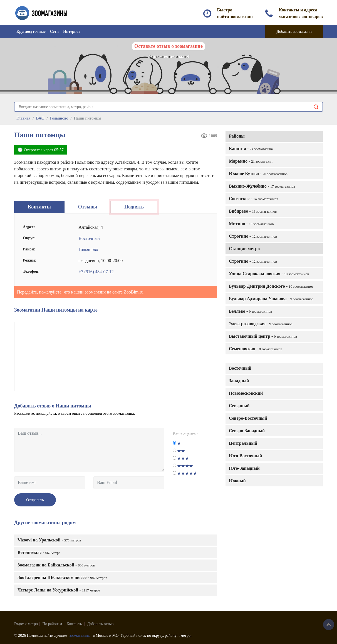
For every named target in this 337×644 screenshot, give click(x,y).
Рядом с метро (26, 624)
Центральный (243, 443)
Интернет (72, 32)
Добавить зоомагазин (294, 32)
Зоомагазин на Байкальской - (56, 565)
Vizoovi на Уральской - (49, 540)
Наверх (329, 625)
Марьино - (251, 161)
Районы (237, 136)
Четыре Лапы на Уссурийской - (59, 590)
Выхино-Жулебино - (262, 186)
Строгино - (253, 236)
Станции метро (244, 249)
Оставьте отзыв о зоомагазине (168, 46)
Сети (54, 32)
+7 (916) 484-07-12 (96, 272)
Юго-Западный (244, 468)
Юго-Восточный (245, 456)
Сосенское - (253, 199)
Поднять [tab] (134, 207)
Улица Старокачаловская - (269, 274)
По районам (52, 624)
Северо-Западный (247, 431)
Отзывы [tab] (88, 207)
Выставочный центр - (263, 336)
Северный (239, 406)
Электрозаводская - (261, 324)
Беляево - (250, 311)
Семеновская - (256, 349)
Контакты (75, 624)
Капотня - (251, 149)
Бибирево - (253, 211)
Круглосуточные (31, 32)
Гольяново (88, 249)
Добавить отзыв (101, 624)
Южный (237, 481)
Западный (239, 381)
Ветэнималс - (39, 552)
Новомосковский (246, 393)
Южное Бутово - (258, 174)
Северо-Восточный (248, 418)
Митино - (251, 224)
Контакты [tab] (39, 207)
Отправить (35, 500)
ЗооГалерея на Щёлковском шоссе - (62, 577)
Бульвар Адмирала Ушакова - (271, 299)
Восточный (240, 368)
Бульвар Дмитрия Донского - (271, 286)
